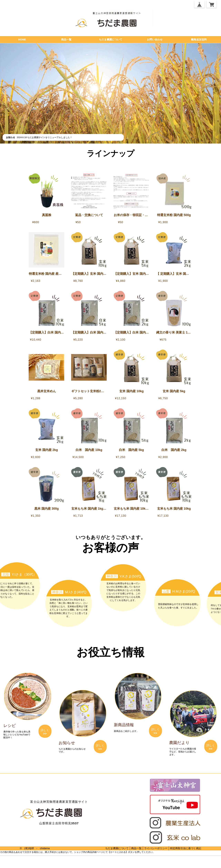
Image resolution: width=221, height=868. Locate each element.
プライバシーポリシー (10, 862)
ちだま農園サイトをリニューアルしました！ (50, 137)
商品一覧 (66, 39)
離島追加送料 (199, 39)
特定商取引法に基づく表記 (186, 848)
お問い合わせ (155, 39)
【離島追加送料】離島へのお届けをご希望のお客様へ (112, 163)
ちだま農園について (111, 39)
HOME (22, 39)
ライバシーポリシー (156, 848)
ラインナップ (110, 153)
